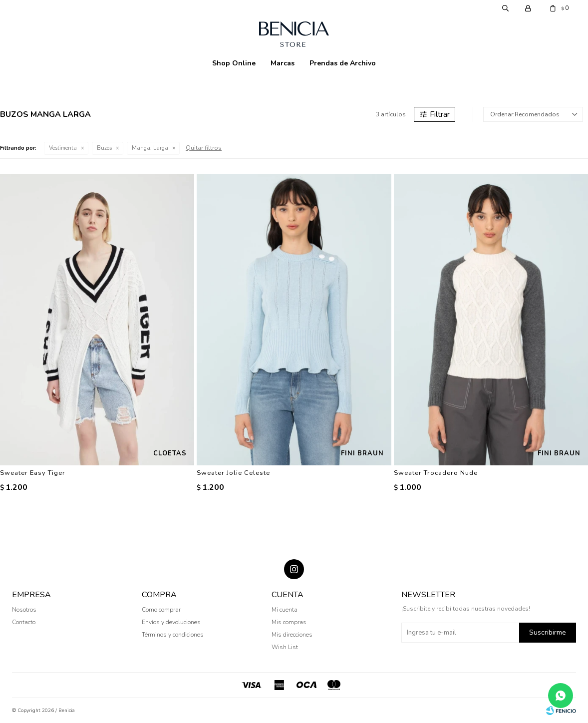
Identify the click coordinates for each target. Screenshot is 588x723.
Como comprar (161, 610)
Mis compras (289, 622)
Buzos (104, 148)
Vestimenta (63, 148)
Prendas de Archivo (343, 63)
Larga (150, 148)
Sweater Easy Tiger (33, 473)
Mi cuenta (285, 610)
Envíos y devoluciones (171, 622)
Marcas (283, 63)
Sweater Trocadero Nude (436, 473)
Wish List (285, 647)
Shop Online (234, 63)
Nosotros (24, 610)
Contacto (24, 622)
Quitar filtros (204, 148)
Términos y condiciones (173, 635)
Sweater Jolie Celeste (233, 473)
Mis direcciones (292, 635)
